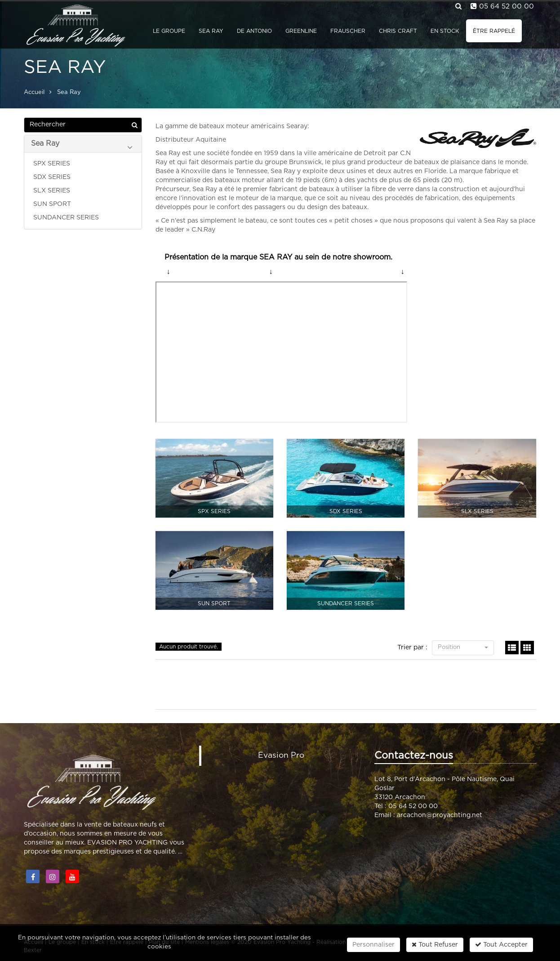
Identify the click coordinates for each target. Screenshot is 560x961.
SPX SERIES (52, 164)
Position (463, 647)
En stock (445, 31)
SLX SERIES (52, 191)
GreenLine (301, 31)
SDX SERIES (52, 177)
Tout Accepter (501, 945)
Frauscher (348, 31)
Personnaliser (373, 945)
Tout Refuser (435, 945)
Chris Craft (398, 31)
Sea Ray (211, 31)
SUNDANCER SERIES (66, 218)
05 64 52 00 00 (507, 7)
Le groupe (169, 31)
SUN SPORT (52, 204)
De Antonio (254, 31)
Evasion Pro (281, 755)
